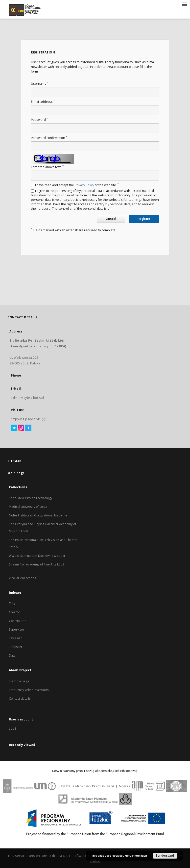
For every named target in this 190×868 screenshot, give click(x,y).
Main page (16, 473)
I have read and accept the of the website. (77, 185)
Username (40, 84)
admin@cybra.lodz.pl (27, 398)
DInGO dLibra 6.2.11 (56, 856)
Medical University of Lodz (28, 507)
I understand (165, 856)
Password (39, 120)
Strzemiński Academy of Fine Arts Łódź (37, 564)
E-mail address (43, 102)
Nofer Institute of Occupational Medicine (38, 515)
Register (144, 219)
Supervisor (17, 629)
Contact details (20, 699)
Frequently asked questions (29, 690)
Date (12, 655)
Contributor (17, 621)
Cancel (111, 219)
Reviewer (15, 638)
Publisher (16, 647)
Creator (14, 612)
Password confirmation (49, 138)
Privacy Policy (84, 185)
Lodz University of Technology (31, 498)
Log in (13, 728)
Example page (19, 681)
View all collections (22, 578)
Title (12, 603)
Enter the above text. (47, 167)
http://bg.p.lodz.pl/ (25, 419)
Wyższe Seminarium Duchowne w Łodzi (37, 556)
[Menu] (184, 4)
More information (136, 856)
